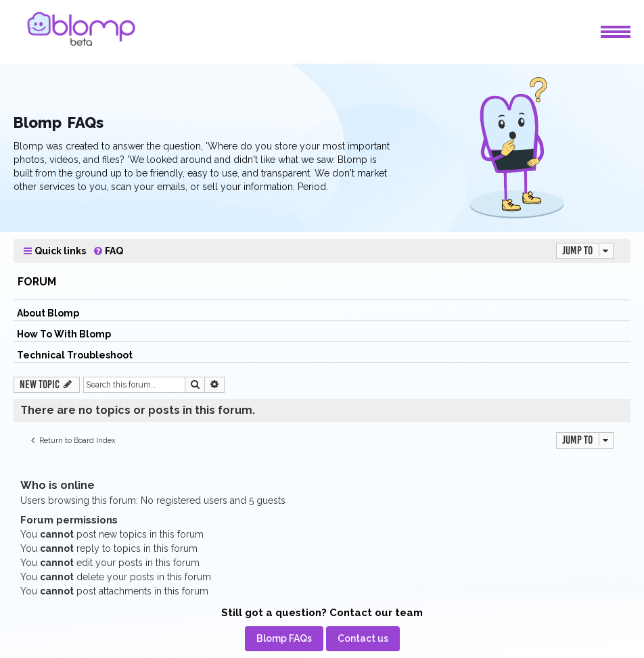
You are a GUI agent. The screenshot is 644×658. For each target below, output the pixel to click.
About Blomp (48, 313)
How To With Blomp (64, 334)
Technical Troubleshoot (75, 355)
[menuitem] (108, 251)
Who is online (57, 485)
